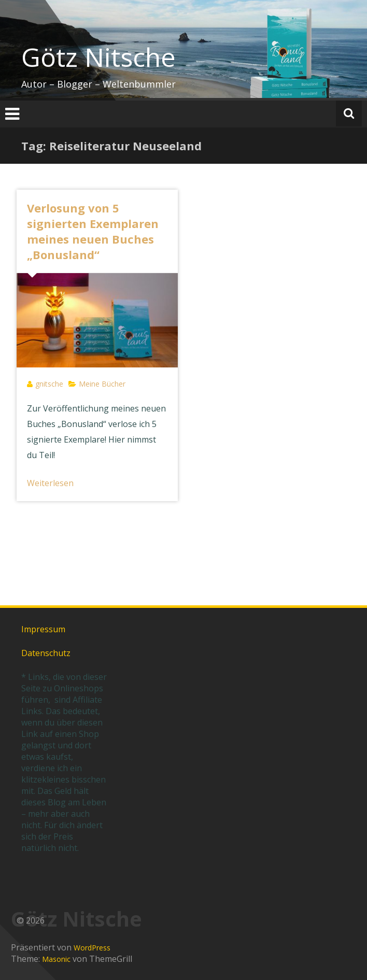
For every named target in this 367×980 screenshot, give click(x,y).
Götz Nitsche (98, 57)
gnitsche (49, 384)
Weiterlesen (50, 483)
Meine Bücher (102, 384)
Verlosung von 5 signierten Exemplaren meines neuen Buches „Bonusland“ (93, 231)
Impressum (43, 629)
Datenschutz (46, 653)
